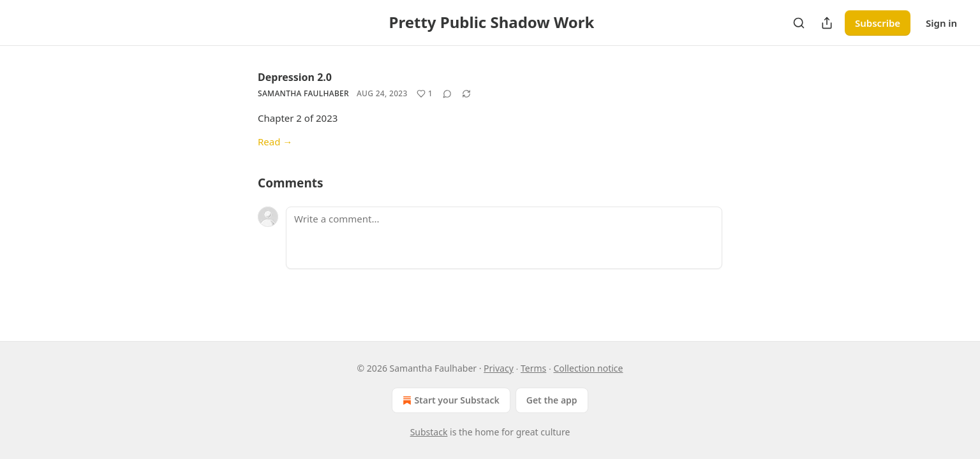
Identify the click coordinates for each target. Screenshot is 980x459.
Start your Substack (449, 400)
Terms (533, 368)
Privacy (499, 368)
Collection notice (588, 368)
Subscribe (878, 23)
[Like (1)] (425, 94)
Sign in (941, 23)
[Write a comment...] (504, 238)
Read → (275, 142)
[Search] (799, 23)
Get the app (552, 400)
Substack (429, 432)
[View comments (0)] (447, 94)
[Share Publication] (827, 23)
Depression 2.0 (295, 77)
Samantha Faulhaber (303, 93)
